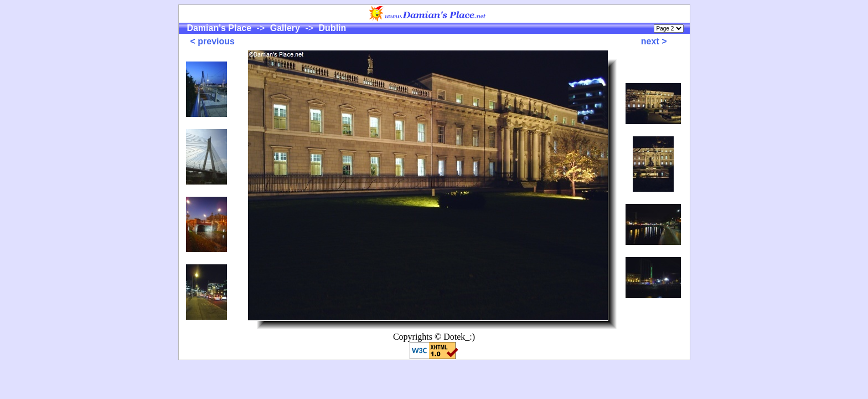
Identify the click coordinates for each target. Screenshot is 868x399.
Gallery (285, 28)
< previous (213, 41)
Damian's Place (219, 28)
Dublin (331, 28)
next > (654, 41)
